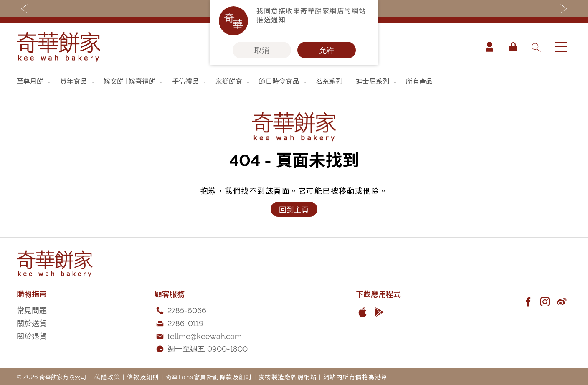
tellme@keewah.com (205, 336)
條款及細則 (143, 376)
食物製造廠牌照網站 (288, 376)
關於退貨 (32, 336)
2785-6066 (187, 310)
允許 (327, 50)
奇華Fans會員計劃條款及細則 (209, 376)
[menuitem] (34, 81)
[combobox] (536, 47)
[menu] (294, 81)
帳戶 (489, 47)
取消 (262, 50)
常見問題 (32, 310)
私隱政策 (107, 376)
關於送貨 (32, 323)
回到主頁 (294, 209)
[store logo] (58, 47)
